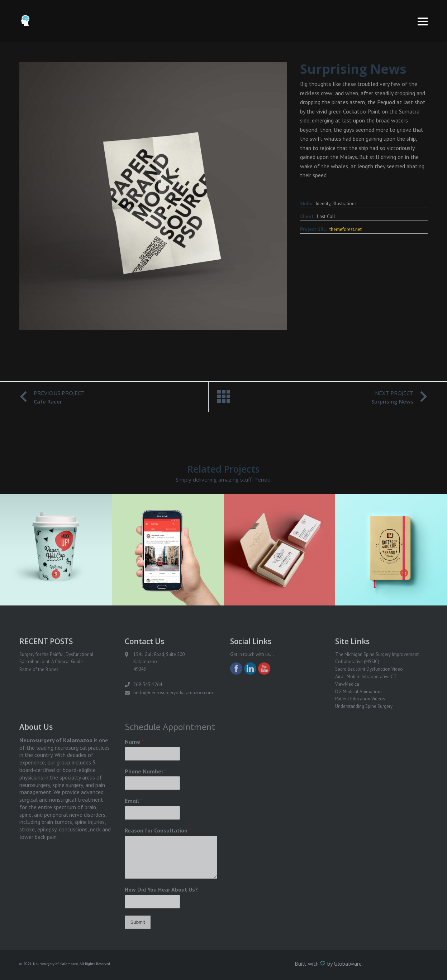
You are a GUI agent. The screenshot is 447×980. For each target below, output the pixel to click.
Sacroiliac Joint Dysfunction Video (369, 669)
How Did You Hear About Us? (161, 889)
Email (134, 801)
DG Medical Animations (359, 692)
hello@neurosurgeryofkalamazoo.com (173, 693)
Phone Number (146, 771)
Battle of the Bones (39, 669)
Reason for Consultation (158, 830)
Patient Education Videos (360, 699)
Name (134, 742)
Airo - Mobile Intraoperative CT (366, 677)
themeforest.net (346, 229)
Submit (138, 922)
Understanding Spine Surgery (364, 706)
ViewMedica (347, 684)
